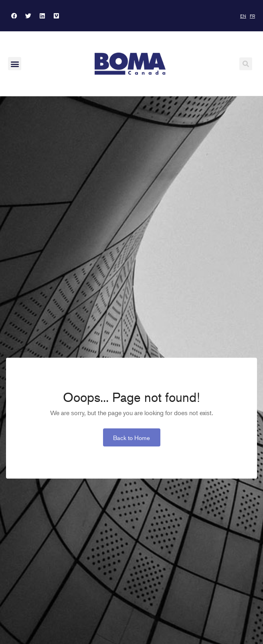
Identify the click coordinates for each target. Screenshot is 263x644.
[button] (15, 64)
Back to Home (131, 437)
